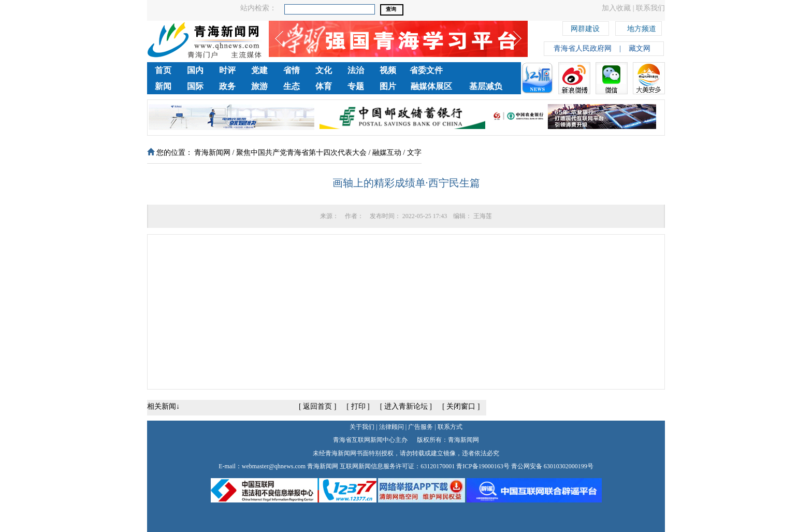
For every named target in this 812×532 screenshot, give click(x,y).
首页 (163, 70)
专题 (356, 86)
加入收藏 (616, 8)
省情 (292, 70)
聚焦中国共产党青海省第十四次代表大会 (301, 153)
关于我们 (362, 427)
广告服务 (421, 427)
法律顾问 (392, 427)
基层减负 (486, 86)
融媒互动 (387, 153)
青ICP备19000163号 (483, 466)
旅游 (259, 86)
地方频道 (642, 27)
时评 (227, 70)
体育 (324, 86)
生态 (292, 86)
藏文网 (640, 48)
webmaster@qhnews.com (274, 466)
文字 (414, 153)
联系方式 (450, 427)
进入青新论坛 (406, 406)
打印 (358, 406)
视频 (388, 70)
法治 (356, 70)
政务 (227, 86)
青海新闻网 (212, 153)
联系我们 (650, 8)
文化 (324, 70)
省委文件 (426, 70)
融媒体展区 (431, 86)
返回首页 (317, 406)
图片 (388, 86)
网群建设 (585, 27)
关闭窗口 (461, 406)
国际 (195, 86)
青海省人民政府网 (583, 48)
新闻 (163, 86)
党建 (259, 70)
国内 (195, 70)
